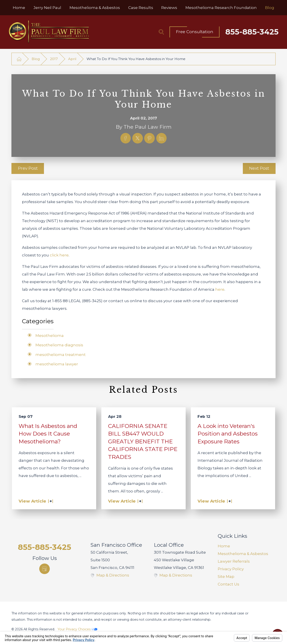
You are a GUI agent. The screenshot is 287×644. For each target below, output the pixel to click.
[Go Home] (19, 59)
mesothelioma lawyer (57, 364)
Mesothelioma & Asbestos (243, 554)
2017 (54, 59)
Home (224, 546)
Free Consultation (195, 32)
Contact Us (228, 584)
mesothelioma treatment (61, 355)
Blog (36, 59)
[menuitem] (19, 8)
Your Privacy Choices (77, 629)
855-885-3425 (252, 32)
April (72, 59)
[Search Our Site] (161, 32)
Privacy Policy (231, 569)
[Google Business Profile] (45, 569)
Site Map (226, 577)
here (220, 289)
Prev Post (28, 168)
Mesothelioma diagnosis (59, 345)
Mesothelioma (50, 336)
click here (59, 255)
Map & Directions (113, 575)
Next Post (259, 168)
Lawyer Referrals (234, 561)
